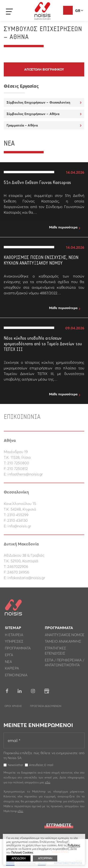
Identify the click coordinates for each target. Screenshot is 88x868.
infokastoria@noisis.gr (26, 578)
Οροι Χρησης (13, 707)
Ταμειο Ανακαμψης (63, 643)
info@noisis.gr (19, 526)
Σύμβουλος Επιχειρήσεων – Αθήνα (33, 114)
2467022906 (18, 566)
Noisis (42, 11)
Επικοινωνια (16, 676)
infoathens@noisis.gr (25, 474)
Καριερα (12, 669)
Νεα (8, 663)
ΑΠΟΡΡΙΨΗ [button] (45, 858)
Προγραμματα (18, 649)
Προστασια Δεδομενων (46, 707)
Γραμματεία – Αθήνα (22, 125)
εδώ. (20, 812)
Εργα (9, 656)
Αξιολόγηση (68, 10)
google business (47, 692)
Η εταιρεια (14, 636)
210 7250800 (18, 463)
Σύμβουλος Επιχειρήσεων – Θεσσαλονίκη (38, 102)
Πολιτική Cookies (22, 852)
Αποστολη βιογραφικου (44, 69)
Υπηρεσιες (14, 643)
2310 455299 (18, 515)
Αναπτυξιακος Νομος (65, 636)
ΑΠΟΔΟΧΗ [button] (18, 858)
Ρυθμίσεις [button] (74, 845)
